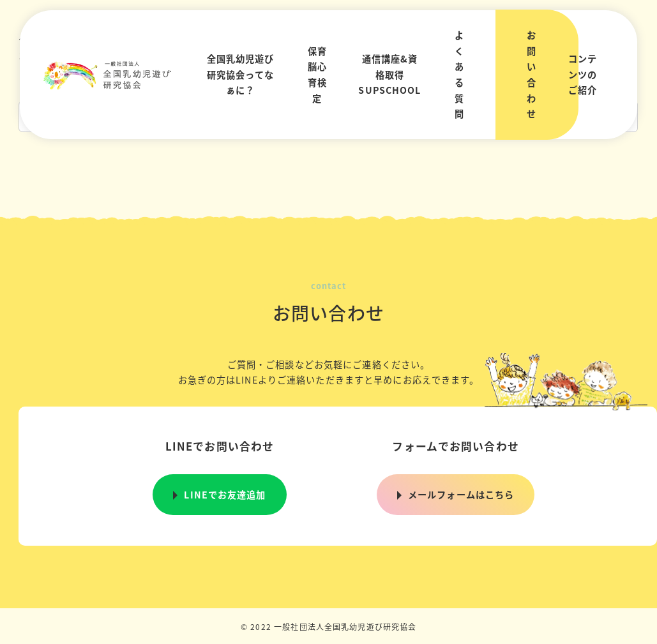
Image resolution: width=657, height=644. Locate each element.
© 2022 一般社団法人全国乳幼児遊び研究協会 (329, 626)
